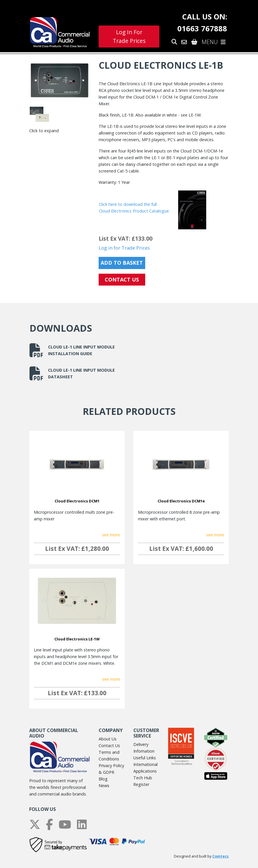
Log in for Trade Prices (124, 248)
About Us (108, 739)
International (145, 764)
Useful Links (145, 758)
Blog (103, 779)
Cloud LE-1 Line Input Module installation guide (72, 350)
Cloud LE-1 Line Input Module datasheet (72, 373)
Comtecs (221, 856)
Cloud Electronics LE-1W (77, 639)
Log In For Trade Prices (129, 37)
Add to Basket (122, 263)
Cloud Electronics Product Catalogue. (134, 211)
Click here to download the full (128, 204)
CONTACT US (122, 279)
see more (111, 535)
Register (141, 784)
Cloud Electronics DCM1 (77, 501)
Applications (145, 771)
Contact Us (109, 746)
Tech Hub (143, 778)
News (104, 786)
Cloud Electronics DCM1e (181, 501)
